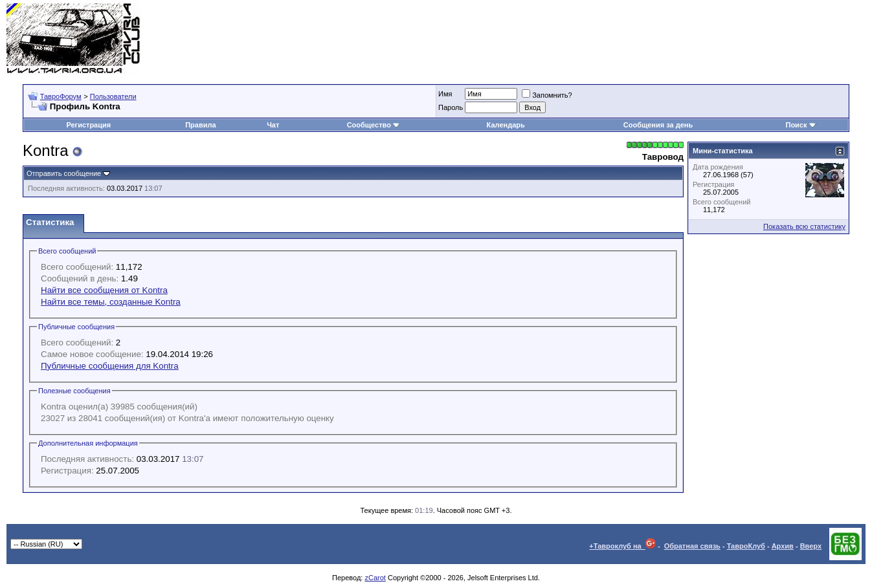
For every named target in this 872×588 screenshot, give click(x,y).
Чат (273, 125)
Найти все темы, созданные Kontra (111, 302)
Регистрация (88, 125)
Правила (200, 125)
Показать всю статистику (804, 226)
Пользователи (113, 96)
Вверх (811, 546)
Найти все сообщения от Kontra (104, 290)
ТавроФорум (61, 96)
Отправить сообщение (64, 173)
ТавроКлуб (746, 546)
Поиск (800, 125)
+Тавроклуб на (622, 546)
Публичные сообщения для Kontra (110, 366)
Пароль (451, 107)
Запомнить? (547, 95)
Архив (783, 546)
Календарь (506, 125)
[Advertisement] (630, 39)
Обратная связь (692, 546)
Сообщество (374, 125)
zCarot (375, 578)
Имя (445, 94)
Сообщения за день (658, 125)
